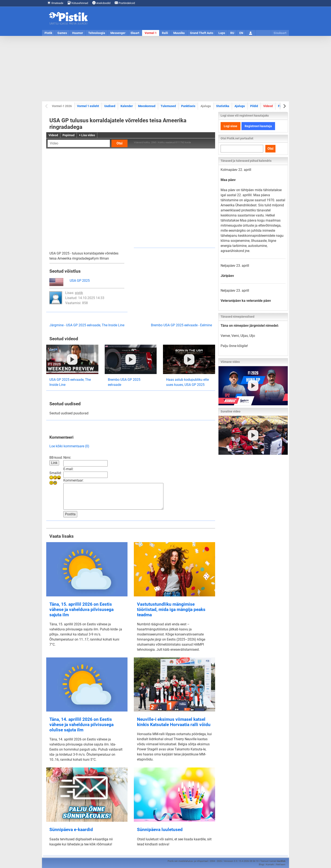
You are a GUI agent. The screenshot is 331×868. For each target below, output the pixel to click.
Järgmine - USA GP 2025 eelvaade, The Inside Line (87, 325)
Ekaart (135, 33)
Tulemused (168, 106)
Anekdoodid (101, 3)
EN (241, 33)
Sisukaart (280, 33)
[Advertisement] (165, 69)
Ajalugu (240, 106)
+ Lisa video (87, 135)
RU (232, 33)
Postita (70, 514)
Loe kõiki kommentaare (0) (69, 446)
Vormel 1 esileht (88, 106)
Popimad (69, 135)
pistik (79, 293)
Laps (222, 33)
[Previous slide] (47, 106)
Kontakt (270, 865)
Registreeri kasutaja (258, 126)
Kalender (127, 106)
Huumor (78, 33)
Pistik (48, 33)
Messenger (118, 33)
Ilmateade (55, 3)
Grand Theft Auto (202, 33)
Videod (268, 106)
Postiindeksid (125, 3)
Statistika (223, 106)
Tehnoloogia (97, 33)
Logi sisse (231, 126)
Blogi (261, 865)
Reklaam (281, 865)
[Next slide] (284, 106)
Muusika (179, 33)
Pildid (254, 106)
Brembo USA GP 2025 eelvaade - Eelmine (181, 325)
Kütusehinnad (78, 3)
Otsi (119, 143)
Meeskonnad (147, 106)
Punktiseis (188, 106)
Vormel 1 (151, 33)
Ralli (165, 33)
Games (62, 33)
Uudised (110, 106)
